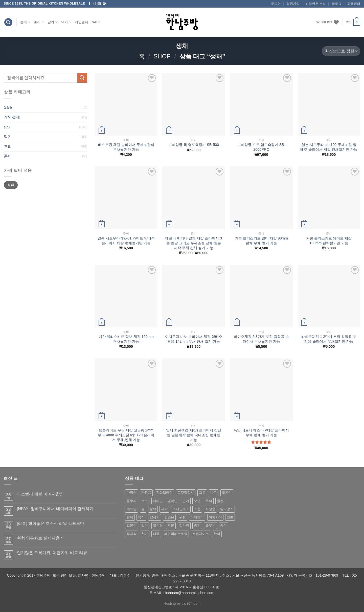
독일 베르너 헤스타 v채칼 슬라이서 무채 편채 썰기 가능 (261, 433)
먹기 (66, 22)
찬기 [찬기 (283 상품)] (145, 534)
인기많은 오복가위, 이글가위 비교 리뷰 (52, 553)
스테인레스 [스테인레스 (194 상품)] (181, 509)
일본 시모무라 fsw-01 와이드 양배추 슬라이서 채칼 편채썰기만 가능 (126, 241)
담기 (53, 22)
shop (162, 56)
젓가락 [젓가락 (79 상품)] (184, 525)
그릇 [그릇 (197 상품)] (202, 493)
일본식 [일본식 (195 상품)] (132, 525)
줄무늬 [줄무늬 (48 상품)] (210, 525)
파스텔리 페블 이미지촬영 (40, 494)
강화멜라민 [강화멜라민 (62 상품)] (164, 493)
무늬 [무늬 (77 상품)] (209, 501)
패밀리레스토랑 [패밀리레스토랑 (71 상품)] (176, 534)
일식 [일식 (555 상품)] (145, 525)
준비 (25, 22)
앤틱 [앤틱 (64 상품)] (130, 517)
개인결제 (82, 22)
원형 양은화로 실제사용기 (40, 538)
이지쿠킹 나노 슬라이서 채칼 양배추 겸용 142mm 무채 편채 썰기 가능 (194, 339)
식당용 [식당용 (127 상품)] (210, 509)
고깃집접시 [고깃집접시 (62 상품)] (186, 493)
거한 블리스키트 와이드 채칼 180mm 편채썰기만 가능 (329, 241)
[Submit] (82, 78)
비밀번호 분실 (316, 4)
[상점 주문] (341, 51)
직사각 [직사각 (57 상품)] (132, 534)
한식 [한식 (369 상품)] (217, 534)
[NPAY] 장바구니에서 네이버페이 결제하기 (55, 509)
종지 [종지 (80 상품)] (197, 525)
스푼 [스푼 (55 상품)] (197, 509)
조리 (39, 22)
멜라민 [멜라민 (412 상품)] (173, 501)
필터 (11, 185)
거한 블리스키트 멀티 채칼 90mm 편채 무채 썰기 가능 (261, 241)
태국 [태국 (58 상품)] (156, 534)
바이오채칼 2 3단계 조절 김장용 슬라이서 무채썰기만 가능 (261, 339)
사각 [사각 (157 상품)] (164, 509)
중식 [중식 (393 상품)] (223, 525)
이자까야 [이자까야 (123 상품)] (197, 517)
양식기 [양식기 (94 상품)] (155, 517)
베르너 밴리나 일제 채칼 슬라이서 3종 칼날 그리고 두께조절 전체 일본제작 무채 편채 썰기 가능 (194, 243)
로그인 (276, 4)
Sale (96, 22)
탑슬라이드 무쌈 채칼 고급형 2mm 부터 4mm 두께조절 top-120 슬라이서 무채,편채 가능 (126, 435)
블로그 (337, 4)
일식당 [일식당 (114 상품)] (158, 525)
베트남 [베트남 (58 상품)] (132, 509)
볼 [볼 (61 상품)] (143, 509)
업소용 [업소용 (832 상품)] (169, 517)
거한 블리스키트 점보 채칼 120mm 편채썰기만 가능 (126, 339)
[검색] (8, 22)
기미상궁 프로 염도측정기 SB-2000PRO (261, 147)
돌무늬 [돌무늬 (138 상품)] (132, 501)
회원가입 (293, 4)
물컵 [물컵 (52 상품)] (220, 501)
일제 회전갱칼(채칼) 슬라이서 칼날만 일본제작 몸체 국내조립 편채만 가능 (194, 435)
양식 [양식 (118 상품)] (141, 517)
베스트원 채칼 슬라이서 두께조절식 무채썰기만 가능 (126, 147)
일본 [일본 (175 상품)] (230, 517)
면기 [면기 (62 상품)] (186, 501)
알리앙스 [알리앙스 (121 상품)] (227, 509)
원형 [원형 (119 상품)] (183, 517)
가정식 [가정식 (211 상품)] (132, 493)
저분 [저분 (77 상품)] (171, 525)
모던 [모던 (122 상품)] (197, 501)
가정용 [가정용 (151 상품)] (146, 493)
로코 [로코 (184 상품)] (145, 501)
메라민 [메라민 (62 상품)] (158, 501)
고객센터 (354, 4)
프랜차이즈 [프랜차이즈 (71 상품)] (201, 534)
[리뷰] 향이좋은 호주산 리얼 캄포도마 (51, 523)
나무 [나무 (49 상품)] (214, 493)
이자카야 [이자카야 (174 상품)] (215, 517)
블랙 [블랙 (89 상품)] (153, 509)
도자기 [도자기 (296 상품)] (227, 493)
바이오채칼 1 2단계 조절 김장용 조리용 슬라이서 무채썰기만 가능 (329, 339)
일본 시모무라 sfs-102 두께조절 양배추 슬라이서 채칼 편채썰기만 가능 (329, 147)
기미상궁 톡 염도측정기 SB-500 (194, 145)
